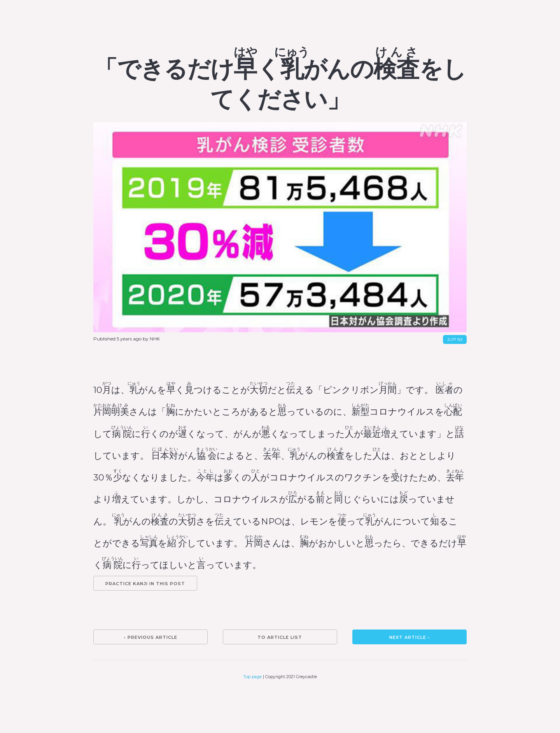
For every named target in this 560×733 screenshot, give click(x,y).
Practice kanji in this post (145, 584)
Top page (253, 677)
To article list (280, 637)
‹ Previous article (151, 637)
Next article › (409, 637)
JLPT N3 (455, 339)
